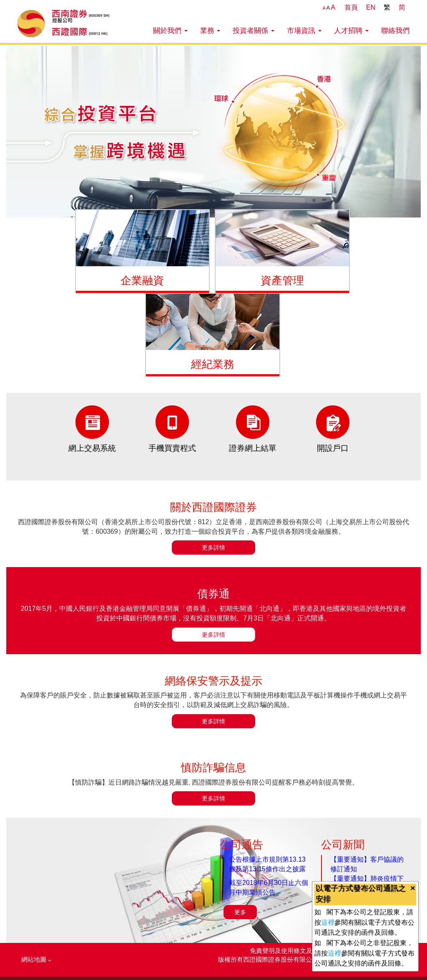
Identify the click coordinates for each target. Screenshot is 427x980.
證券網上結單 (253, 448)
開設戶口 (333, 448)
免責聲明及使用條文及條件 (288, 951)
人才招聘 (351, 30)
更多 (240, 912)
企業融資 (142, 280)
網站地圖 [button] (36, 960)
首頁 (351, 7)
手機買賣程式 (172, 448)
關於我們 (170, 30)
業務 (210, 30)
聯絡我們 (395, 30)
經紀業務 (213, 364)
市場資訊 (304, 30)
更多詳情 (213, 547)
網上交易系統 (92, 448)
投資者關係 (254, 30)
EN (371, 7)
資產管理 (282, 280)
